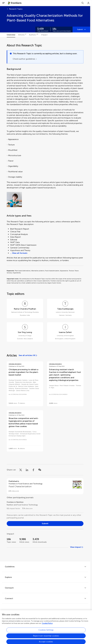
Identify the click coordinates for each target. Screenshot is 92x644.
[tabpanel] (45, 299)
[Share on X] (21, 470)
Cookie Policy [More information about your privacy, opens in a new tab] (47, 632)
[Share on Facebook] (33, 470)
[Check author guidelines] (25, 59)
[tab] (11, 35)
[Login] (88, 3)
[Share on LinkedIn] (27, 470)
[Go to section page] (45, 486)
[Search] (83, 3)
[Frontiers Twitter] (42, 617)
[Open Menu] (4, 3)
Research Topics (16, 9)
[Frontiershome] (15, 3)
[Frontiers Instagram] (55, 617)
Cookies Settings (46, 639)
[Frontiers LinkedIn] (49, 617)
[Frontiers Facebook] (35, 617)
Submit (80, 29)
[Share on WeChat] (40, 470)
